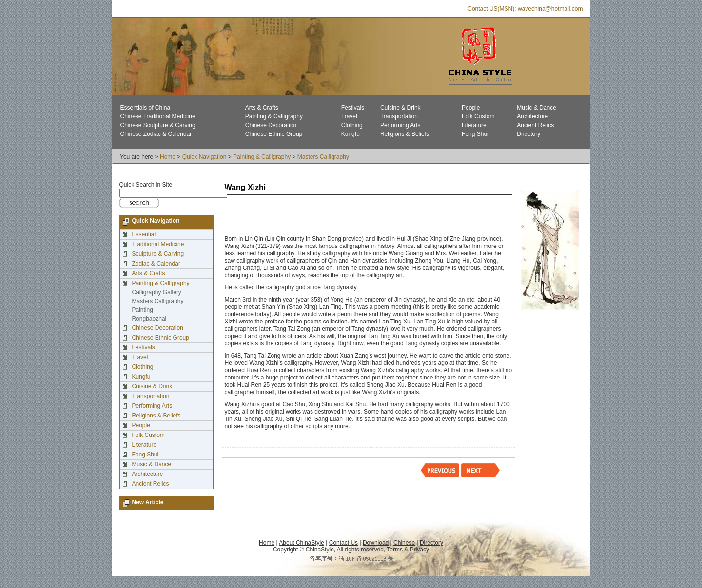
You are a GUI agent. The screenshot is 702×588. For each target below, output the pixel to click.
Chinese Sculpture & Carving (158, 125)
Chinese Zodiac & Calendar (156, 134)
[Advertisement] (339, 216)
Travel (349, 116)
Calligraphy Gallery (157, 292)
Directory (528, 134)
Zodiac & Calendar (156, 264)
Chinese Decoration (271, 125)
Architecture (532, 116)
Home (168, 157)
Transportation (399, 116)
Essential (144, 234)
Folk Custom (478, 116)
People (471, 108)
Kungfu (351, 134)
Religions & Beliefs (405, 134)
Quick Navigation (205, 157)
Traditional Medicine (158, 244)
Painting (143, 310)
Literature (474, 125)
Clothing (352, 125)
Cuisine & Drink (400, 108)
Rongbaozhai (149, 319)
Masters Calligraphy (323, 157)
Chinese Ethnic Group (274, 134)
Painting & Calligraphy (274, 116)
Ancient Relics (535, 125)
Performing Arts (400, 125)
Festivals (353, 108)
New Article (148, 502)
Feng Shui (475, 134)
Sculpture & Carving (158, 254)
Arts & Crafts (262, 108)
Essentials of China (146, 108)
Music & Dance (536, 108)
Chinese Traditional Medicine (158, 116)
